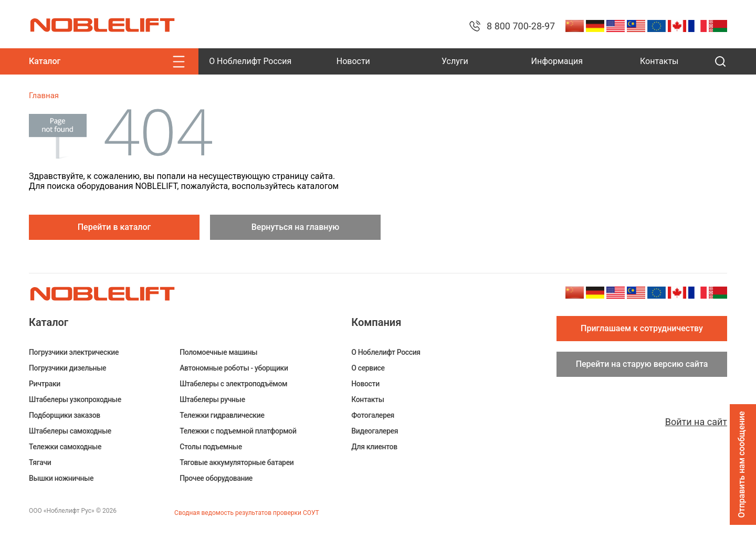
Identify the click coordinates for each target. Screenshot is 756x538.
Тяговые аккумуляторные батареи (237, 462)
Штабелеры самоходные (70, 431)
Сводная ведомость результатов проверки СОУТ (247, 513)
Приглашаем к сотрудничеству (642, 328)
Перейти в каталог (114, 227)
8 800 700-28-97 (521, 26)
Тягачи (40, 462)
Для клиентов (374, 447)
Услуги (455, 61)
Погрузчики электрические (74, 352)
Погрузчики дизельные (67, 368)
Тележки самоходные (65, 447)
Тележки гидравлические (222, 415)
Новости (353, 61)
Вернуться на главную (296, 227)
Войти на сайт (696, 422)
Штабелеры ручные (212, 399)
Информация (557, 61)
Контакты (659, 61)
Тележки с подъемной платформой (238, 431)
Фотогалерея (373, 415)
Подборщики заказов (65, 415)
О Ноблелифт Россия (250, 61)
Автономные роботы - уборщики (234, 368)
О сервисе (368, 368)
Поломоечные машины (218, 352)
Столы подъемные (211, 447)
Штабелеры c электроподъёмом (233, 384)
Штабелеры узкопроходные (75, 399)
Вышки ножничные (61, 478)
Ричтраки (45, 384)
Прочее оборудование (216, 478)
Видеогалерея (375, 431)
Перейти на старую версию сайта (642, 364)
